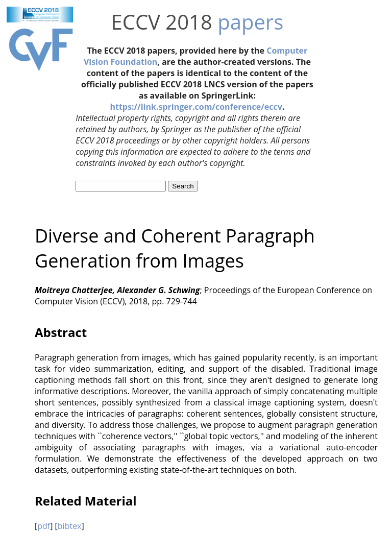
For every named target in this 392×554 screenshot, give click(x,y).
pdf (44, 526)
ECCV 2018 (162, 22)
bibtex (70, 526)
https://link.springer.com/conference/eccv (196, 107)
